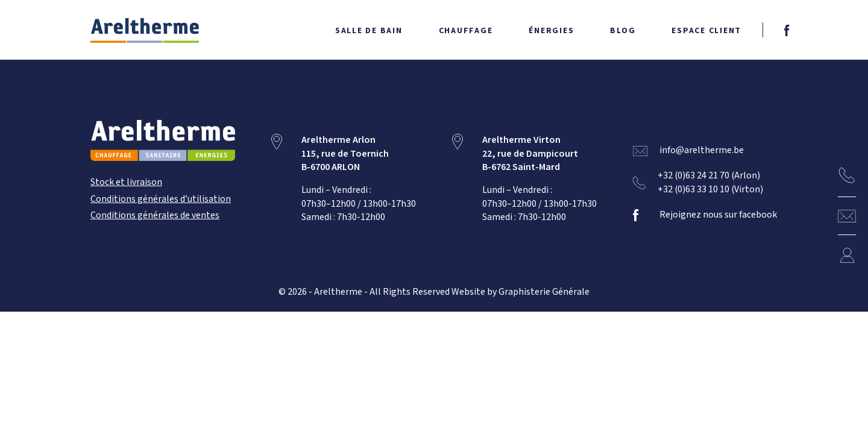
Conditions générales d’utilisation (161, 199)
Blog (623, 31)
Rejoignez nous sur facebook (718, 215)
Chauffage (466, 31)
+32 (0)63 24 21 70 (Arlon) (709, 176)
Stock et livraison (126, 182)
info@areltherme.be (702, 150)
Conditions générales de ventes (155, 215)
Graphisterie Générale (544, 292)
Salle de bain (369, 31)
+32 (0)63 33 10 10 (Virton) (711, 190)
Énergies (551, 31)
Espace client (706, 31)
